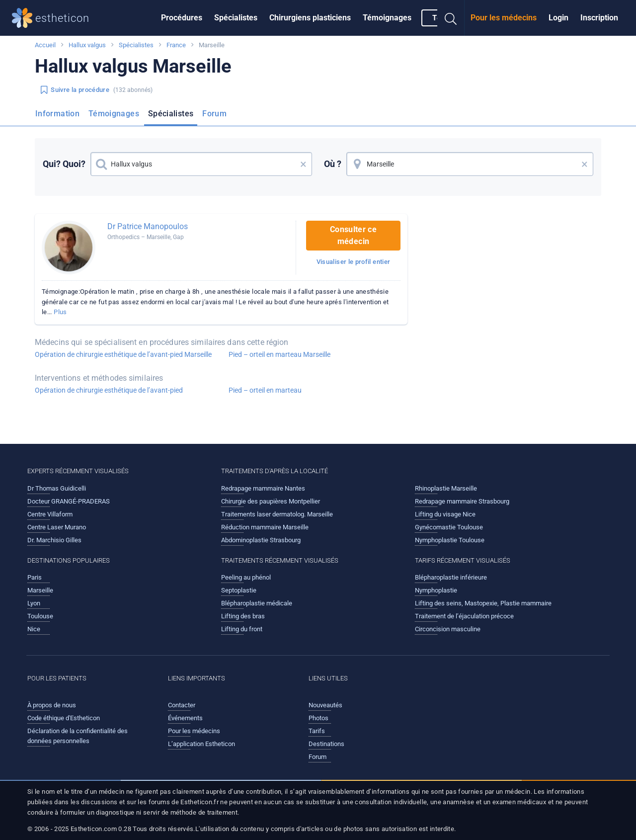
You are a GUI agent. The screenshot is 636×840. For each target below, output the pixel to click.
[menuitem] (182, 18)
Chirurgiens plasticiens (310, 18)
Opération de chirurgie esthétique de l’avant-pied (109, 390)
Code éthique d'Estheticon (64, 718)
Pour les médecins (504, 18)
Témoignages (387, 18)
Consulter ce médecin (353, 235)
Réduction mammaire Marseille (265, 527)
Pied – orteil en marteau (265, 390)
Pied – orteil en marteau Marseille (279, 354)
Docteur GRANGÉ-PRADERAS (69, 501)
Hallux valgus (87, 45)
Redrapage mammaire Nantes (263, 488)
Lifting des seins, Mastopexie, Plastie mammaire (483, 603)
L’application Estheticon (201, 744)
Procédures (182, 18)
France (176, 45)
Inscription (599, 18)
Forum (214, 114)
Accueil (45, 45)
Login (558, 18)
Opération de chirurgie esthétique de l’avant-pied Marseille (123, 354)
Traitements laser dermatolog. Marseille (277, 514)
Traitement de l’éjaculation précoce (464, 616)
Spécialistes (236, 18)
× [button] (303, 164)
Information (57, 114)
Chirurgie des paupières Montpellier (271, 501)
